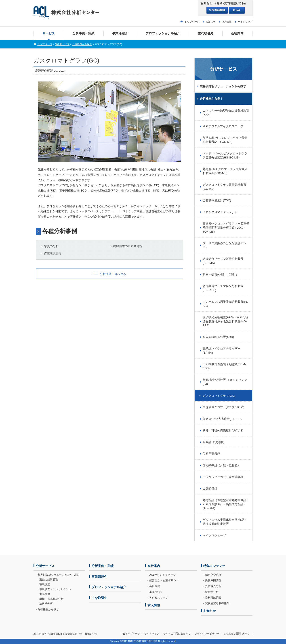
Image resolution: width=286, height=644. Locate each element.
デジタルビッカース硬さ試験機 (223, 477)
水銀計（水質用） (214, 442)
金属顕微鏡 (210, 489)
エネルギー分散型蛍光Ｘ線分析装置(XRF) (226, 113)
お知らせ (210, 22)
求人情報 (227, 22)
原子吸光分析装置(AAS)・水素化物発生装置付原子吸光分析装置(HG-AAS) (225, 321)
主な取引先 (206, 33)
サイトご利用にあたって (177, 634)
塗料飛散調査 (213, 598)
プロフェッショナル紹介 (163, 33)
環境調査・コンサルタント (55, 589)
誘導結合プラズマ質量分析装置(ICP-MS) (223, 261)
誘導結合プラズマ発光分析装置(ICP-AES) (223, 288)
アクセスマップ (159, 598)
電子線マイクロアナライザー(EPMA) (222, 351)
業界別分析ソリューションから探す (223, 86)
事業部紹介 (120, 33)
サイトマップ (245, 22)
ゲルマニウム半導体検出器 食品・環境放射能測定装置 (225, 522)
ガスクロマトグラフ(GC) (219, 396)
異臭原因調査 (213, 580)
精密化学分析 (213, 575)
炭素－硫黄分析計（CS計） (221, 274)
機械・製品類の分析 (51, 599)
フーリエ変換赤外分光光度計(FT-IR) (224, 245)
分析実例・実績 (103, 566)
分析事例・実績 (84, 33)
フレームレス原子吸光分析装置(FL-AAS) (226, 304)
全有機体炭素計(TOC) (217, 200)
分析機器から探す (82, 44)
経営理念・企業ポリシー (164, 580)
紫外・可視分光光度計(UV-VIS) (223, 430)
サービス (49, 33)
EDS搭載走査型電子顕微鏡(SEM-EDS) (224, 366)
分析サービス (62, 44)
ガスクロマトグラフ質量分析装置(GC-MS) (224, 187)
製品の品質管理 (49, 579)
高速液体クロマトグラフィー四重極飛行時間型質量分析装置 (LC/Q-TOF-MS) (226, 228)
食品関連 (45, 594)
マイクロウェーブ (214, 535)
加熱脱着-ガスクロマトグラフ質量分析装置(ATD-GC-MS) (225, 140)
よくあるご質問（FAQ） (237, 634)
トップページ (192, 22)
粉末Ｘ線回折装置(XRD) (218, 337)
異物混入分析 (213, 586)
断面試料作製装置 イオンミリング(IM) (225, 382)
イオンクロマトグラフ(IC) (220, 212)
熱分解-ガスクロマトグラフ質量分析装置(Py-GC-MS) (225, 171)
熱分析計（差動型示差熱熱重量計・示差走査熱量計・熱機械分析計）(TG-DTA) (226, 504)
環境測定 (45, 584)
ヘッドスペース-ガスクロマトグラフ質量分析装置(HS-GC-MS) (225, 155)
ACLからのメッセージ (163, 575)
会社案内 (237, 33)
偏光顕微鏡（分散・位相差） (222, 465)
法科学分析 (46, 604)
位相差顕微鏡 (211, 454)
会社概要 (155, 586)
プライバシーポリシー (207, 634)
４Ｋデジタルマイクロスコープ (223, 126)
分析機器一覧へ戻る (113, 274)
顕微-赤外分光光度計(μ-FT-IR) (222, 419)
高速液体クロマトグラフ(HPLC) (223, 407)
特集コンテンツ (214, 566)
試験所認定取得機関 (217, 603)
